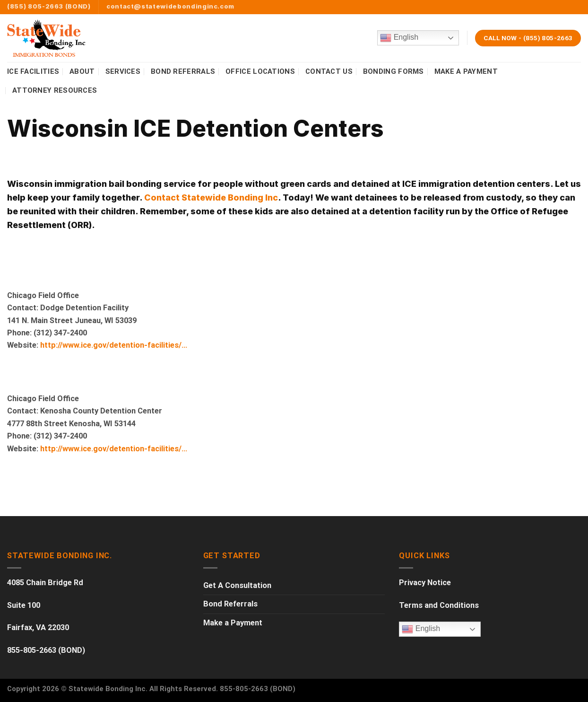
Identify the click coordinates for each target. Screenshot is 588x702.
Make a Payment (233, 623)
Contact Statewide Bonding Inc (211, 197)
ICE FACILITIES (33, 71)
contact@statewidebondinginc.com (170, 6)
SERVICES (123, 71)
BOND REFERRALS (183, 71)
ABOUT (82, 71)
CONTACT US (329, 71)
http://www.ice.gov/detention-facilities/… (115, 345)
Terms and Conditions (439, 605)
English (399, 38)
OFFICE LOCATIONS (260, 71)
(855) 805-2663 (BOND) (49, 6)
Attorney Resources (55, 90)
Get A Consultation (237, 585)
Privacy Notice (425, 583)
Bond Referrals (230, 604)
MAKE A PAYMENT (466, 71)
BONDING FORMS (393, 71)
